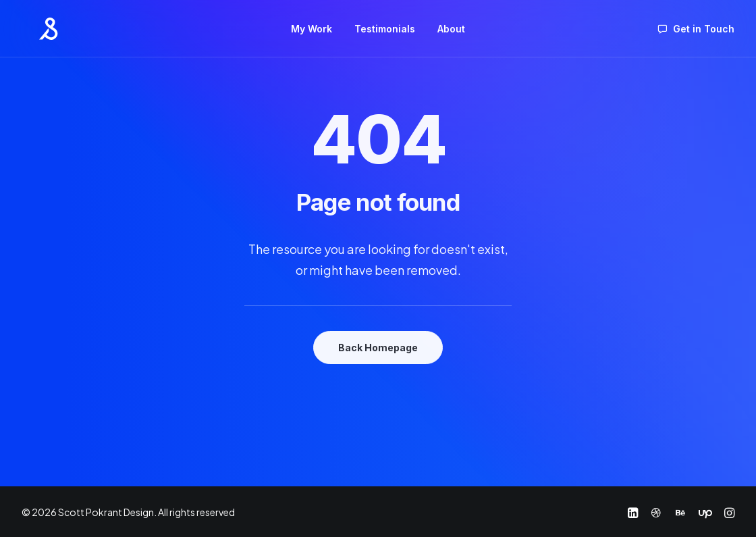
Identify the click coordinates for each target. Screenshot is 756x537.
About (451, 27)
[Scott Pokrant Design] (33, 27)
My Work (312, 27)
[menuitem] (312, 27)
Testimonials (385, 27)
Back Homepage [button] (378, 348)
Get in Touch (704, 27)
